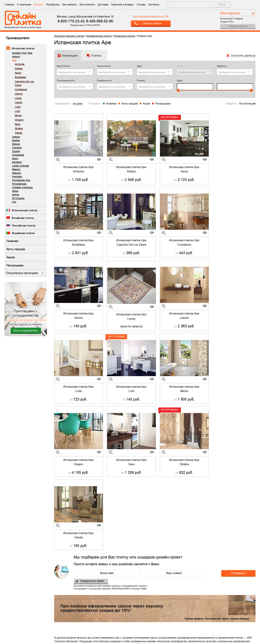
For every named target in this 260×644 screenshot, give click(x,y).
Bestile (16, 140)
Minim (18, 115)
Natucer (17, 173)
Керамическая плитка (99, 36)
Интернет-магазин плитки (69, 36)
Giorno (19, 94)
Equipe (16, 151)
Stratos (19, 129)
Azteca (16, 137)
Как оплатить (87, 5)
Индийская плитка (23, 233)
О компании (24, 5)
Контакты (154, 5)
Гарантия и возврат (123, 5)
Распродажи (163, 103)
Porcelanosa (19, 184)
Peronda (17, 177)
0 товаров (238, 19)
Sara (18, 124)
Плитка (96, 55)
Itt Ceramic (18, 198)
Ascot (18, 73)
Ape (14, 60)
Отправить (238, 425)
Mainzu (16, 169)
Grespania (18, 155)
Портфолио (53, 5)
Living (18, 98)
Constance (21, 89)
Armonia (20, 64)
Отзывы (141, 5)
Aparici (16, 57)
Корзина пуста (238, 26)
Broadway (20, 77)
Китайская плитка (23, 218)
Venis (15, 191)
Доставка (103, 5)
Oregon (19, 120)
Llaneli (19, 102)
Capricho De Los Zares (24, 83)
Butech (16, 144)
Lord (17, 111)
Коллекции (70, 55)
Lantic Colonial (20, 166)
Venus (16, 195)
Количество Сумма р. (238, 17)
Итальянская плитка (24, 210)
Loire (18, 107)
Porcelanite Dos (21, 180)
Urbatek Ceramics (22, 187)
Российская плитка (24, 225)
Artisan (19, 69)
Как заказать (70, 5)
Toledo (19, 133)
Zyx (14, 202)
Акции (146, 103)
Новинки (111, 103)
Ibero (15, 159)
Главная (9, 5)
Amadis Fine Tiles (22, 53)
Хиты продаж (130, 103)
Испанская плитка (23, 48)
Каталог (39, 5)
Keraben (17, 162)
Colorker (17, 148)
